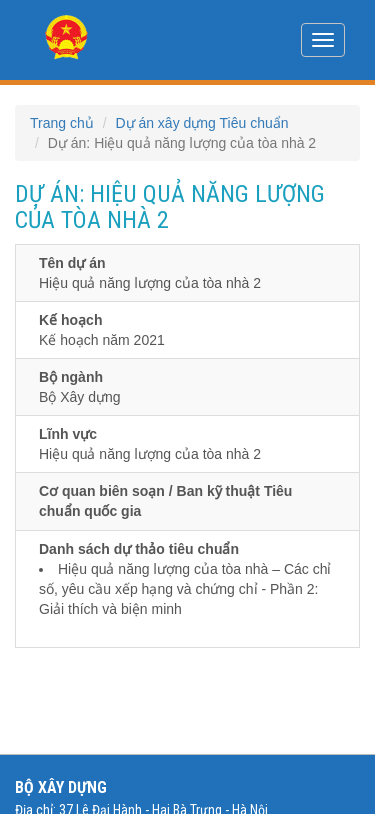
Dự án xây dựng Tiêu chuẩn (201, 123)
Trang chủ (62, 123)
